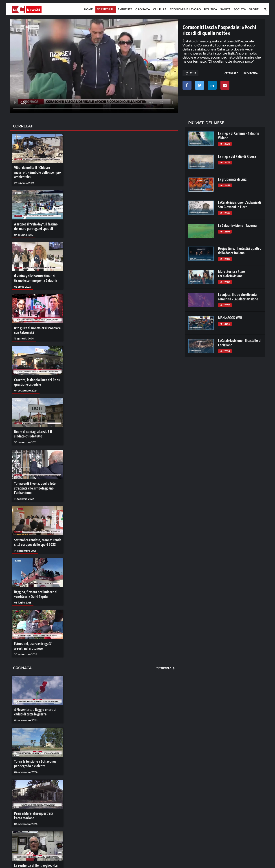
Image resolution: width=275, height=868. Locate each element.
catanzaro (231, 73)
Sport (254, 9)
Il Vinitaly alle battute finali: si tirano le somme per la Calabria (36, 278)
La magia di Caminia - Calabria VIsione (239, 136)
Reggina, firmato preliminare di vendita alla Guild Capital (36, 592)
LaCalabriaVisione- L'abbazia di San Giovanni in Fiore (239, 205)
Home (88, 9)
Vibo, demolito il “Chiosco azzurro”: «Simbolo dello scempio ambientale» (37, 172)
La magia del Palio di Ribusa (237, 156)
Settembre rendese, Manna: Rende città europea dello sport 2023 (38, 541)
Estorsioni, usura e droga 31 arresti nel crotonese (33, 644)
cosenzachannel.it (240, 809)
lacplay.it (194, 800)
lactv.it (192, 805)
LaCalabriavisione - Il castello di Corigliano (240, 343)
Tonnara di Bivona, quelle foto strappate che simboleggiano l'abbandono (35, 487)
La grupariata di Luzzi (233, 179)
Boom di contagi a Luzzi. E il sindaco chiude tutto (33, 433)
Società (240, 9)
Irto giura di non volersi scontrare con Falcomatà (37, 329)
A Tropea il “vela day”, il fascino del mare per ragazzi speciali (36, 226)
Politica (210, 9)
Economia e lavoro (185, 9)
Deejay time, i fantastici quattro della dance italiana (240, 251)
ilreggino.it (235, 805)
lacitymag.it (235, 800)
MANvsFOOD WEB (230, 318)
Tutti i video (166, 666)
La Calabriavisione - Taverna (237, 225)
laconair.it (195, 809)
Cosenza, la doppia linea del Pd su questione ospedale (37, 381)
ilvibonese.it (235, 814)
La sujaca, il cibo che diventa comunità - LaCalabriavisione (238, 297)
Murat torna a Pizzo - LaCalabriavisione (232, 274)
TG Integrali (106, 9)
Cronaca (143, 9)
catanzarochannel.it (241, 818)
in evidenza (251, 73)
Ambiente (125, 9)
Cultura (160, 9)
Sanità (225, 9)
